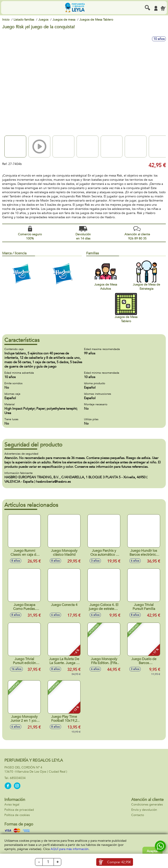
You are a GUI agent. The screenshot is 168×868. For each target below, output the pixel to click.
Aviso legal (12, 805)
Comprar (119, 862)
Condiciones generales (147, 805)
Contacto (138, 815)
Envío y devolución (144, 810)
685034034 (18, 778)
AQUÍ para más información (70, 849)
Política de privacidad (19, 810)
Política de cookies (17, 815)
